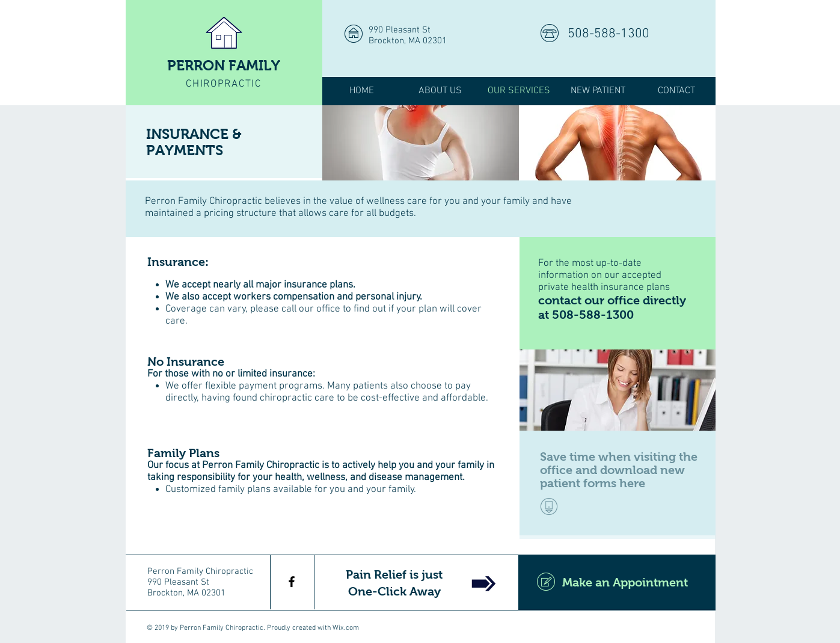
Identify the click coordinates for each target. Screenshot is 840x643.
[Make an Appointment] (617, 582)
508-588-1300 (609, 34)
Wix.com (346, 628)
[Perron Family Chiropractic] (292, 582)
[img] (421, 143)
